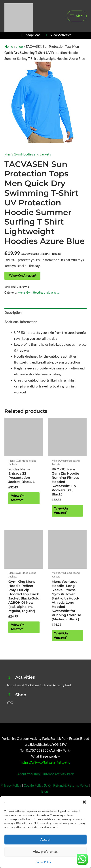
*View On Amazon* (22, 276)
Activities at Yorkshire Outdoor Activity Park (39, 685)
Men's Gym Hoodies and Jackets (28, 154)
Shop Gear (30, 35)
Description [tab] (13, 313)
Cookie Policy (43, 862)
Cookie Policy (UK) (37, 785)
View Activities (58, 35)
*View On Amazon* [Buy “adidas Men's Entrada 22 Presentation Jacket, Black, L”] (17, 498)
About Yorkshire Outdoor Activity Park (46, 774)
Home (9, 47)
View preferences (46, 852)
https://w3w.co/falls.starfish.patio (45, 762)
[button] (84, 802)
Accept (45, 839)
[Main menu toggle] (77, 16)
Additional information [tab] (21, 322)
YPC (10, 703)
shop (19, 47)
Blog (45, 791)
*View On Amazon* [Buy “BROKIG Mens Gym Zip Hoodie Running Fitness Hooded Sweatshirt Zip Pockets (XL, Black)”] (61, 510)
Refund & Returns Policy (71, 785)
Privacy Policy (11, 785)
